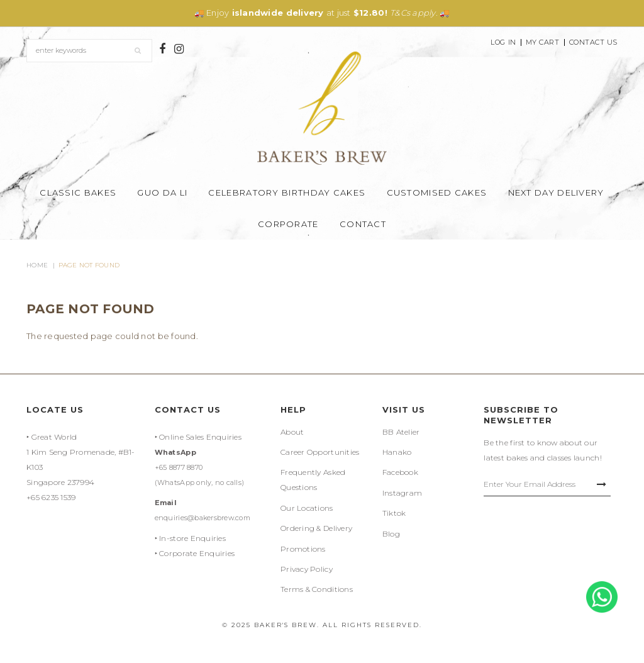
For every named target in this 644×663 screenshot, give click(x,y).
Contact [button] (363, 224)
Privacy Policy (307, 569)
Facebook (400, 472)
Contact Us (594, 42)
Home (37, 265)
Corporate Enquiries (197, 553)
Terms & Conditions (317, 589)
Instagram (402, 493)
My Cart (543, 42)
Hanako (397, 452)
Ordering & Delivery (316, 528)
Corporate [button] (288, 224)
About (292, 432)
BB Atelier (401, 432)
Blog (391, 534)
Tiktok (394, 513)
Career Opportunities (320, 452)
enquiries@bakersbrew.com (203, 518)
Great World (54, 437)
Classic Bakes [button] (78, 192)
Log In (503, 42)
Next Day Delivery (556, 192)
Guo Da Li (162, 192)
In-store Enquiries (192, 538)
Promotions (303, 549)
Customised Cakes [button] (437, 192)
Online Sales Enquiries (200, 437)
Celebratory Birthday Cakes (287, 192)
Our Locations (307, 508)
